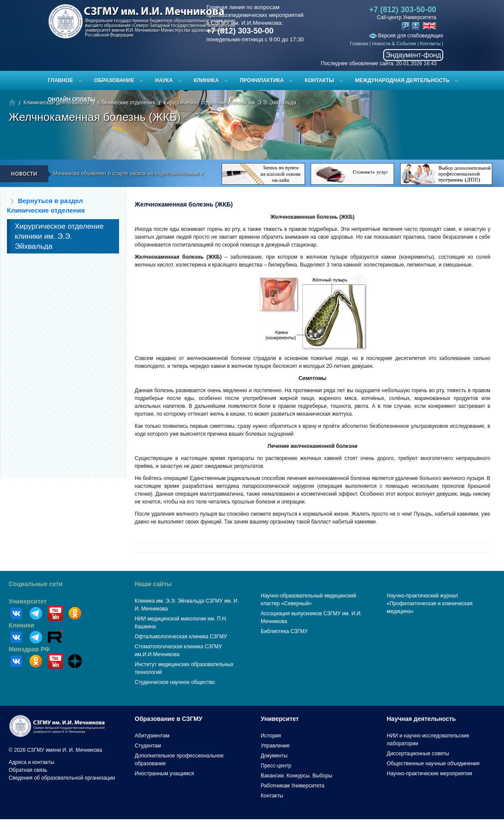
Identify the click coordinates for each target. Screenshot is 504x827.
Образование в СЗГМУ (169, 719)
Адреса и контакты (31, 762)
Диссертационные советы (418, 754)
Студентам (148, 746)
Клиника (206, 80)
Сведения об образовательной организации (62, 778)
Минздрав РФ (29, 649)
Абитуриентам (152, 736)
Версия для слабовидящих (406, 36)
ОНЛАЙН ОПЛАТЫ (71, 100)
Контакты (431, 43)
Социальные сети (36, 584)
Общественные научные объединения (433, 764)
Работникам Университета (293, 786)
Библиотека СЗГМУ (284, 631)
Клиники (22, 625)
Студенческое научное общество (175, 682)
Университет (28, 601)
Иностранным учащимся (164, 774)
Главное (60, 80)
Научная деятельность (421, 719)
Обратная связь (28, 770)
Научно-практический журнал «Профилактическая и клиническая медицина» (430, 604)
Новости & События (394, 43)
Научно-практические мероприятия (429, 774)
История (271, 736)
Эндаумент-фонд (413, 55)
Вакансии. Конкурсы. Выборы (297, 776)
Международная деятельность (402, 80)
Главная (359, 43)
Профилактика (262, 80)
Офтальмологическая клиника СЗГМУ (181, 637)
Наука (164, 80)
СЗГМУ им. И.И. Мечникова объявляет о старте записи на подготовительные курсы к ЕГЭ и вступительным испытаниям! (165, 173)
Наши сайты (153, 584)
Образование (114, 80)
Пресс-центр (276, 766)
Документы (274, 756)
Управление (275, 746)
